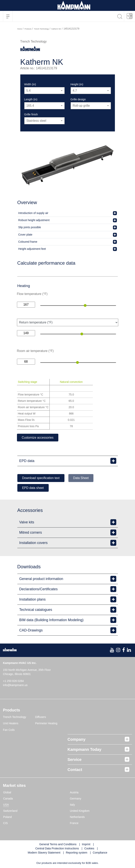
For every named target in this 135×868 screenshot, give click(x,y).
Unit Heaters (11, 724)
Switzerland (10, 811)
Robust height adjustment (34, 220)
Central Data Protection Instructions (57, 849)
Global (7, 793)
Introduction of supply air (33, 213)
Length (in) (31, 99)
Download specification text (42, 478)
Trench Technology (41, 29)
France (74, 823)
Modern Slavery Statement (44, 853)
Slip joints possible (30, 227)
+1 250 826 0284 (13, 681)
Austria (74, 793)
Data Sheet (83, 478)
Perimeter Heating (46, 724)
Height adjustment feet (32, 249)
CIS (5, 823)
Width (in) (30, 84)
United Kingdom (80, 811)
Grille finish (31, 114)
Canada (8, 799)
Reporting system (77, 853)
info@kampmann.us (15, 685)
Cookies (89, 849)
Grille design (78, 99)
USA (6, 805)
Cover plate (25, 235)
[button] (129, 16)
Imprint (86, 845)
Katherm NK (56, 29)
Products (28, 29)
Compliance (100, 853)
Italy (73, 805)
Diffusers (40, 717)
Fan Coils (9, 730)
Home (20, 29)
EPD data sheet (34, 488)
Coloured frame (28, 242)
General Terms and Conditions (58, 845)
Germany (76, 799)
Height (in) (77, 84)
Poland (7, 817)
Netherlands (77, 817)
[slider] (85, 305)
